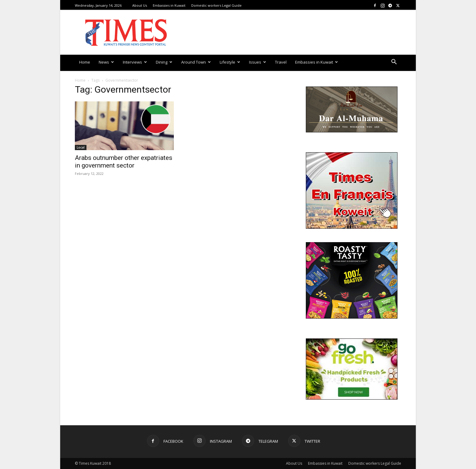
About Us (140, 5)
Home (85, 62)
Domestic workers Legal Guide (216, 5)
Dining (164, 62)
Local (81, 147)
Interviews (135, 62)
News (106, 62)
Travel (281, 62)
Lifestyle (230, 62)
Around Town (196, 62)
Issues (258, 62)
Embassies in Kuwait (169, 5)
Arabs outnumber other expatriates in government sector (124, 162)
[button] (394, 63)
